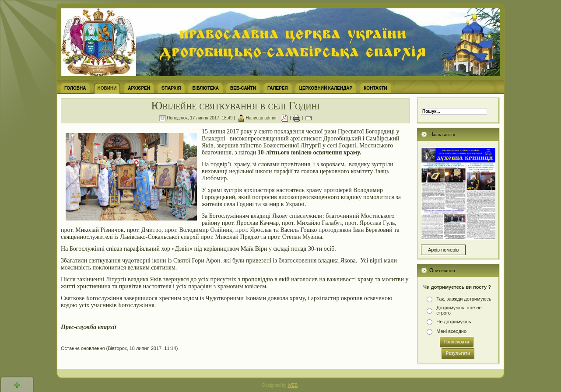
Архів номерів (443, 250)
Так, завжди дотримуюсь (464, 299)
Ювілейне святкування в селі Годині (235, 106)
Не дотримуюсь (454, 322)
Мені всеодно (451, 331)
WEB (293, 385)
